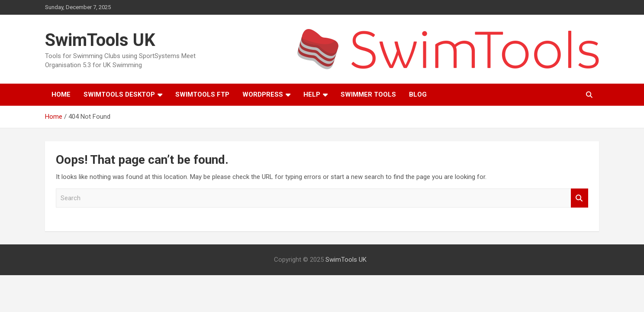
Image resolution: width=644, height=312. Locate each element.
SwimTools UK (100, 40)
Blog (418, 94)
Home (61, 94)
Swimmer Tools (368, 94)
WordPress (263, 94)
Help (312, 94)
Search (580, 198)
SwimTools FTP (202, 94)
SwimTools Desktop (119, 94)
